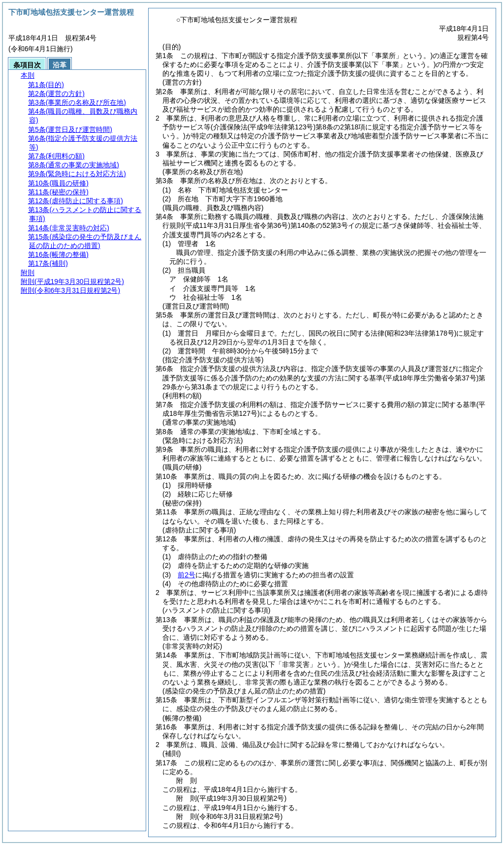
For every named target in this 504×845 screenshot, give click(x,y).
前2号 (187, 575)
